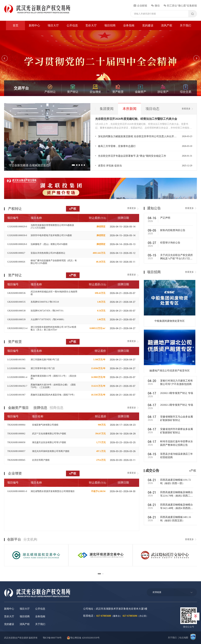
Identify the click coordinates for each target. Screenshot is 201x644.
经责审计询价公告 (170, 243)
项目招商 (110, 25)
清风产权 (167, 25)
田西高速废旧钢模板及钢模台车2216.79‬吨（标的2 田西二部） (177, 494)
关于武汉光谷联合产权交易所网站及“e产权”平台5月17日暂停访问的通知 (177, 257)
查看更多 (186, 109)
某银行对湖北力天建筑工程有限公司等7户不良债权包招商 (177, 382)
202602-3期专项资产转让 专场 (177, 393)
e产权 (73, 209)
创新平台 (14, 539)
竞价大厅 (91, 25)
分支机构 (30, 539)
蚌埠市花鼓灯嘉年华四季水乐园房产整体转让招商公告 (177, 443)
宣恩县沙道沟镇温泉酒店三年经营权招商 (177, 456)
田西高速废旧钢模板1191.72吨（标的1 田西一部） (175, 482)
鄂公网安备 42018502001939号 (83, 638)
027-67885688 (104, 616)
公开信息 (72, 25)
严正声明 (165, 218)
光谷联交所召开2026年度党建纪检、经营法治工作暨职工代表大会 (136, 119)
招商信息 (57, 408)
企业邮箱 (140, 6)
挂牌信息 (40, 408)
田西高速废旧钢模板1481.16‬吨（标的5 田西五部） (176, 519)
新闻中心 (34, 25)
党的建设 (148, 25)
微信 (155, 6)
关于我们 (185, 25)
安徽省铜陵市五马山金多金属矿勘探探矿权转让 (177, 418)
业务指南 (129, 25)
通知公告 (154, 208)
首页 (16, 25)
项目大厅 (53, 25)
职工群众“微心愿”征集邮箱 (180, 6)
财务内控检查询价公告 (173, 230)
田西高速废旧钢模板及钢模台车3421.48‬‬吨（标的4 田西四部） (177, 507)
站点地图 (184, 638)
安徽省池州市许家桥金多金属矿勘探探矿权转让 (177, 431)
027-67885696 (130, 616)
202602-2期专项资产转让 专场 (177, 405)
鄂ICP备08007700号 (52, 638)
